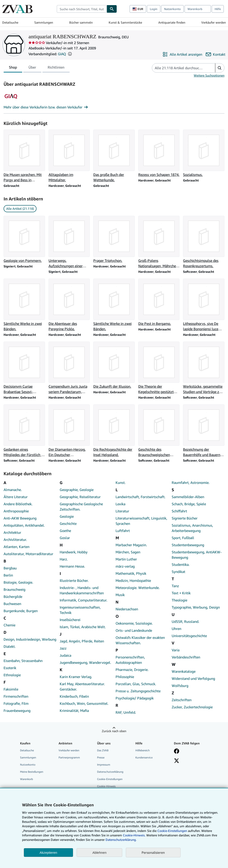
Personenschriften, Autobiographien (130, 660)
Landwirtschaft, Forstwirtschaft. (140, 497)
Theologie (179, 600)
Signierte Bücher (185, 518)
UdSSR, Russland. (185, 621)
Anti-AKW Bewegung (20, 518)
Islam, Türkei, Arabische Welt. (83, 627)
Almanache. (13, 490)
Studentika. (181, 564)
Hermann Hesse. (72, 566)
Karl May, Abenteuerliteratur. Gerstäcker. (82, 687)
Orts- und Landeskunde (134, 630)
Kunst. (121, 483)
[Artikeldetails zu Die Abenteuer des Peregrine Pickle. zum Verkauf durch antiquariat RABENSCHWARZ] (69, 305)
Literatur (122, 511)
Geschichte (68, 524)
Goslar (65, 538)
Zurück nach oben (114, 731)
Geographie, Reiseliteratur (80, 497)
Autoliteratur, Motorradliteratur (28, 554)
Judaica (65, 655)
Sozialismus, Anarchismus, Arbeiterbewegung (192, 528)
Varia (176, 650)
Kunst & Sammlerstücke (125, 22)
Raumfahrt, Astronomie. (191, 483)
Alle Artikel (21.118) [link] (20, 209)
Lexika (120, 504)
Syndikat (178, 572)
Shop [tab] (13, 68)
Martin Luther (126, 559)
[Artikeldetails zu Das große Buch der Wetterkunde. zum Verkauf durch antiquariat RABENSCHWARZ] (114, 156)
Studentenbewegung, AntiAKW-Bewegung (197, 555)
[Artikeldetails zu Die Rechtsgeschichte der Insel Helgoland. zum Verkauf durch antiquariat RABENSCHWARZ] (114, 431)
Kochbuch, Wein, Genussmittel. (84, 703)
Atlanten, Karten (16, 547)
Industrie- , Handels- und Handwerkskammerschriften (82, 590)
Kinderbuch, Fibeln (74, 696)
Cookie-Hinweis (106, 786)
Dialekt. (10, 646)
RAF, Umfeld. (126, 712)
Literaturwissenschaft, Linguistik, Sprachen (141, 521)
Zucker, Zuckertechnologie (192, 707)
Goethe (65, 531)
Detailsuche (10, 22)
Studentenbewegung (188, 545)
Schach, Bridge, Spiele (189, 504)
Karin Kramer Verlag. (76, 677)
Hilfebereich (142, 750)
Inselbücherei (70, 620)
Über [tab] (32, 68)
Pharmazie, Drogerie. (132, 670)
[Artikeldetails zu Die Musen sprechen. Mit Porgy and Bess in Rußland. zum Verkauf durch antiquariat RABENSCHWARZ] (24, 156)
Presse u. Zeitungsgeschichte (138, 691)
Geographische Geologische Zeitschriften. (81, 507)
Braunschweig (14, 589)
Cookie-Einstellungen (172, 831)
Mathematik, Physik (131, 573)
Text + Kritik (181, 593)
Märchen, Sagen (128, 552)
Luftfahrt (123, 531)
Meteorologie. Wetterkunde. (138, 588)
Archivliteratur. (15, 540)
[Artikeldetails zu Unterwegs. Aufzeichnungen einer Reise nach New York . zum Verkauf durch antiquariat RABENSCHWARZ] (69, 242)
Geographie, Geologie (77, 490)
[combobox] (82, 9)
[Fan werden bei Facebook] (177, 752)
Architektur (12, 532)
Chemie (9, 625)
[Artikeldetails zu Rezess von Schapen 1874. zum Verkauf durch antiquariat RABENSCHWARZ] (159, 153)
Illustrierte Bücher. (74, 581)
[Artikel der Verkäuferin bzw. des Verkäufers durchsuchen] (179, 68)
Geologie (67, 516)
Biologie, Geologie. (18, 582)
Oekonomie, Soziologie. (134, 623)
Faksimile (11, 689)
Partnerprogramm (69, 757)
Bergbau (10, 568)
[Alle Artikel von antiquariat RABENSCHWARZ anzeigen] (182, 54)
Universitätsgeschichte (189, 636)
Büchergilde (13, 597)
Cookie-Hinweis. (134, 835)
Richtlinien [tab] (56, 68)
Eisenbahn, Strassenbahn (23, 661)
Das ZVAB (103, 750)
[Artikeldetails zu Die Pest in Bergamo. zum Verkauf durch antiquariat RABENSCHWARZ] (159, 302)
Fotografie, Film (16, 703)
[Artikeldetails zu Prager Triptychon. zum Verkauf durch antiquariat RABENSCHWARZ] (114, 240)
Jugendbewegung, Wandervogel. (85, 662)
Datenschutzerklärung (110, 772)
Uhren (176, 629)
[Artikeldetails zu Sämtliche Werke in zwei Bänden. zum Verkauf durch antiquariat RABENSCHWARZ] (24, 305)
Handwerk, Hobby (74, 552)
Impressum (104, 765)
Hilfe (218, 9)
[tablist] (37, 68)
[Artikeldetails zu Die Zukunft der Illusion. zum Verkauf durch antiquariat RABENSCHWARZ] (114, 365)
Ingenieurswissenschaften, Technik (80, 610)
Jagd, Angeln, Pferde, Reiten (82, 641)
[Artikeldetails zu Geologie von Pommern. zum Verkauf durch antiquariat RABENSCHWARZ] (24, 240)
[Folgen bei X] (177, 761)
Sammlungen (44, 22)
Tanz (175, 586)
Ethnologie (12, 675)
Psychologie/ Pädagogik (135, 698)
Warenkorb (26, 779)
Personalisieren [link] (153, 852)
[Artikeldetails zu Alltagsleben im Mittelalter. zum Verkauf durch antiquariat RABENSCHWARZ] (69, 156)
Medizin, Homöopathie (133, 581)
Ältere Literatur (16, 497)
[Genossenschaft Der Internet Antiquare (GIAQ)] (11, 102)
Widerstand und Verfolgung (193, 679)
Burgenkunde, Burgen (21, 611)
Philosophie (125, 677)
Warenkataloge (184, 671)
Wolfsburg (180, 686)
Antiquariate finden (172, 22)
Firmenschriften (16, 696)
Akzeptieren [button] (48, 853)
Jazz (63, 648)
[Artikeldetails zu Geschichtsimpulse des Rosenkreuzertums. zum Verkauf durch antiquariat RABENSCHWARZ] (204, 242)
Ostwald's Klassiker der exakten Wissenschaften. (140, 640)
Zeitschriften (182, 700)
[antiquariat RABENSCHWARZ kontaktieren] (216, 54)
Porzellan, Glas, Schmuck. (136, 684)
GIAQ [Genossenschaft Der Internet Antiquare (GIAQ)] (62, 54)
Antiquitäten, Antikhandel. (24, 525)
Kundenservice (144, 757)
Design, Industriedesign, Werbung (30, 639)
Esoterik (10, 668)
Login (154, 9)
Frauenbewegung (17, 711)
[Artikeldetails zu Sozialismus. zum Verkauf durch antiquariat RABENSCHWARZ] (204, 153)
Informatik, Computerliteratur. (83, 600)
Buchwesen (12, 604)
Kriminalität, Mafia (74, 711)
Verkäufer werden (214, 22)
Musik (120, 595)
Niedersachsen (127, 609)
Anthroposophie (16, 511)
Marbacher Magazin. (131, 545)
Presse (101, 757)
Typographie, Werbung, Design (196, 607)
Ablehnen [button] (99, 853)
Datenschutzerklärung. (121, 840)
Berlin (8, 575)
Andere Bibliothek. (18, 504)
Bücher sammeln (81, 22)
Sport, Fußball (183, 538)
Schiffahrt (179, 511)
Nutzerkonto (172, 9)
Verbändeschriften (186, 657)
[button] (70, 54)
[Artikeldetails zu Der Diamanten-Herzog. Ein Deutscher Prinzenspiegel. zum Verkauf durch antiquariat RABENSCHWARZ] (69, 431)
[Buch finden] (112, 9)
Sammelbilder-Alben (188, 497)
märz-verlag (125, 566)
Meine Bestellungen (32, 772)
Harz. (64, 559)
